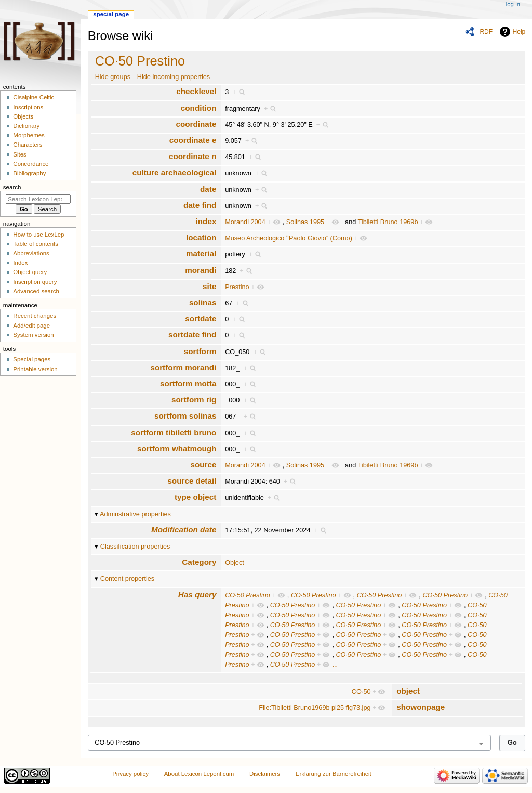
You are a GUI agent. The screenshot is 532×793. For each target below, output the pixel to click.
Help (519, 32)
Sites (19, 154)
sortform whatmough (177, 448)
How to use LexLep (38, 235)
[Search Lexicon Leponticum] (38, 199)
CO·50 (361, 692)
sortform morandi (183, 367)
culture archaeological (175, 172)
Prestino (237, 287)
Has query (197, 595)
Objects (23, 116)
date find (200, 205)
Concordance (31, 164)
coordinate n (192, 156)
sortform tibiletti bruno (174, 432)
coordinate (196, 124)
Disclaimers (265, 774)
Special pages (32, 359)
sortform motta (188, 383)
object (408, 691)
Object (235, 563)
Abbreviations (31, 253)
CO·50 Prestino (140, 61)
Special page (111, 14)
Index (20, 263)
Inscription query (35, 282)
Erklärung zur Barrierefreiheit (334, 774)
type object (195, 497)
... (335, 665)
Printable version (35, 369)
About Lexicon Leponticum (199, 774)
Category (199, 562)
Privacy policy (130, 774)
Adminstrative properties (135, 514)
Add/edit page (31, 326)
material (201, 253)
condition (199, 108)
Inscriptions (28, 107)
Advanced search (36, 291)
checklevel (196, 91)
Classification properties (135, 547)
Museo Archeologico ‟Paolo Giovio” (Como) (289, 238)
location (201, 237)
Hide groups (113, 77)
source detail (192, 481)
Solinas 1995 (305, 222)
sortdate (201, 318)
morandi (201, 270)
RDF (486, 32)
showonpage (421, 707)
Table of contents (36, 244)
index (206, 221)
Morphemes (29, 135)
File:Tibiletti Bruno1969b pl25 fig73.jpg (315, 708)
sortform (200, 351)
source (203, 465)
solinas (203, 302)
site (209, 286)
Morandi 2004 (245, 222)
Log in (513, 4)
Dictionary (26, 126)
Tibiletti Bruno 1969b (388, 222)
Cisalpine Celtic (34, 97)
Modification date (184, 530)
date (208, 189)
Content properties (127, 579)
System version (33, 335)
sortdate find (192, 335)
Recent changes (35, 316)
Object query (30, 272)
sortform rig (194, 400)
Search (12, 187)
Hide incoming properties (174, 77)
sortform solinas (185, 416)
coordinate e (193, 140)
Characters (28, 145)
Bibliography (29, 173)
